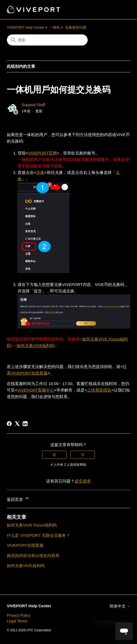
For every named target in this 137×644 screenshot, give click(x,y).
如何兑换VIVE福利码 (36, 345)
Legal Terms (17, 621)
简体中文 (120, 606)
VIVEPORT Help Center (25, 27)
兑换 (40, 172)
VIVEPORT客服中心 (36, 390)
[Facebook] (9, 424)
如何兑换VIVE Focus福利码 (32, 525)
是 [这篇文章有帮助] (54, 455)
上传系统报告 (99, 390)
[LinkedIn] (25, 424)
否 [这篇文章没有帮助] (83, 455)
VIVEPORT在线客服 (25, 545)
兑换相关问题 (76, 27)
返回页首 (18, 499)
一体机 (55, 27)
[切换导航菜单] (121, 10)
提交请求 (83, 481)
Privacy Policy (19, 615)
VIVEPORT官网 (42, 153)
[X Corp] (17, 424)
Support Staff (33, 105)
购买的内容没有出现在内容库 (33, 556)
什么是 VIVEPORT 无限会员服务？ (38, 535)
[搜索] (47, 40)
